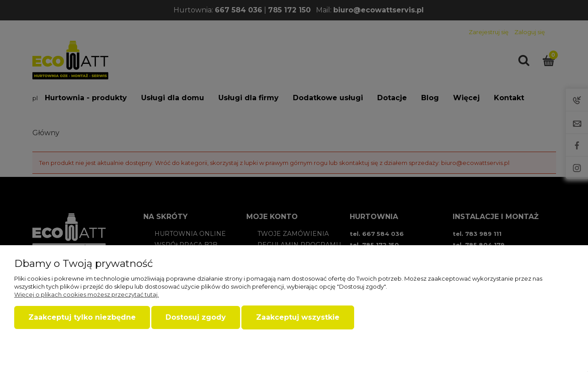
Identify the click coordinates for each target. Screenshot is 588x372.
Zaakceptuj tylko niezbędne (82, 317)
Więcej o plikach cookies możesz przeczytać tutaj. (87, 294)
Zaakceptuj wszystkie (298, 317)
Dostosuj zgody (196, 317)
